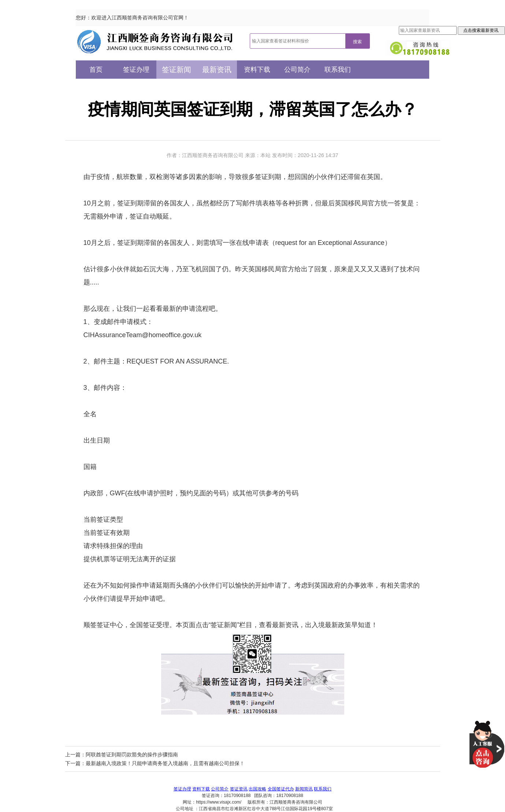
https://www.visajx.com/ (219, 802)
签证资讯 (239, 789)
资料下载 (257, 70)
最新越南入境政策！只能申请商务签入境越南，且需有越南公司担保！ (165, 763)
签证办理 (136, 70)
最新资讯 (217, 70)
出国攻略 (257, 789)
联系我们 (338, 70)
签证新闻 (177, 70)
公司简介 (297, 70)
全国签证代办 (281, 789)
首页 (96, 70)
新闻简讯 (304, 789)
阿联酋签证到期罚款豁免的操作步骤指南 (132, 755)
